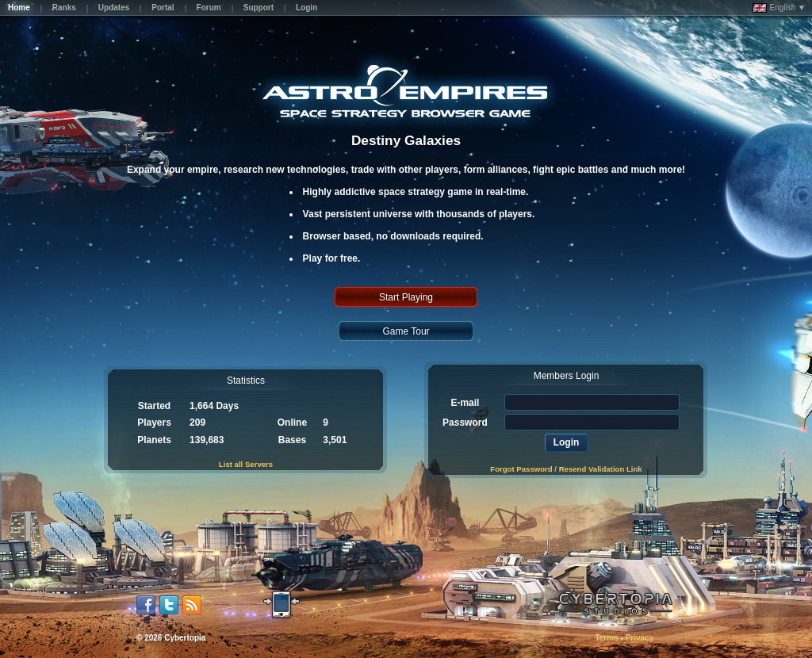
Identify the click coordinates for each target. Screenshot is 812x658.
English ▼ (779, 8)
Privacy (640, 638)
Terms (606, 638)
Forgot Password (521, 469)
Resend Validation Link (601, 469)
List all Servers (246, 464)
